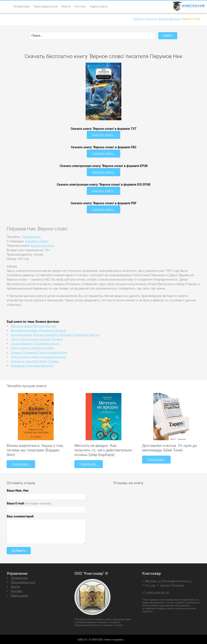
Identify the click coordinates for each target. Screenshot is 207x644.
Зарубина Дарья (37, 241)
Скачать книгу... (104, 135)
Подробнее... (21, 463)
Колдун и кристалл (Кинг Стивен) (35, 361)
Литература (21, 6)
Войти (66, 6)
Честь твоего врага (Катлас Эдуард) (37, 339)
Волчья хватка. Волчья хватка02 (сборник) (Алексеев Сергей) (55, 334)
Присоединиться (46, 6)
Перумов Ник (31, 236)
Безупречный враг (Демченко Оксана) (39, 330)
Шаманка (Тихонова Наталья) (32, 365)
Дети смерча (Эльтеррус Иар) (32, 347)
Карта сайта (99, 6)
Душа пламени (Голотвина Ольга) (35, 343)
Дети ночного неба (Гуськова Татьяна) (39, 356)
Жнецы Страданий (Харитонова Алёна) (39, 352)
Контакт (80, 6)
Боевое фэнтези (43, 245)
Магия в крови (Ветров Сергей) (33, 325)
